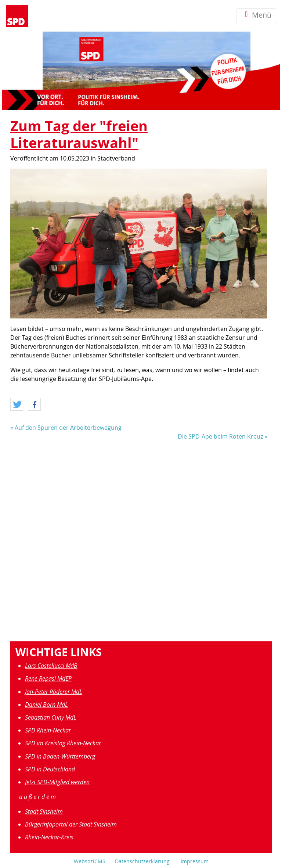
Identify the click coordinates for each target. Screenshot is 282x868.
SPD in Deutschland (50, 769)
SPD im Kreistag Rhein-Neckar (63, 743)
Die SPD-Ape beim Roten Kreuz (220, 436)
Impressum (195, 861)
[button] (17, 405)
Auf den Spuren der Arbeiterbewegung (68, 428)
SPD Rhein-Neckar (48, 730)
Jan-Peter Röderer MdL (54, 692)
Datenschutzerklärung (142, 861)
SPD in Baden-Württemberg (60, 756)
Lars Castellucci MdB (51, 666)
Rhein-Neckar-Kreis (49, 837)
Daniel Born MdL (46, 705)
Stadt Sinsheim (44, 811)
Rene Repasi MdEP (48, 678)
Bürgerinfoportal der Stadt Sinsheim (71, 824)
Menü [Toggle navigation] (256, 16)
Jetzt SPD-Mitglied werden (57, 782)
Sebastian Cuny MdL (51, 717)
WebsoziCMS (90, 861)
